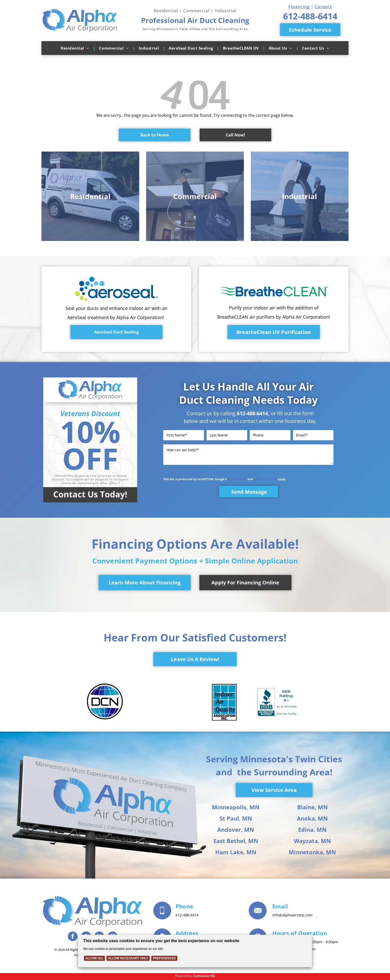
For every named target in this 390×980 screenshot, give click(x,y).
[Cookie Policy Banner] (195, 951)
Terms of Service (265, 479)
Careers (323, 7)
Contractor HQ (204, 976)
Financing (299, 7)
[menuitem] (76, 48)
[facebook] (73, 937)
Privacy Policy (237, 479)
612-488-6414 (252, 413)
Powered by (183, 976)
